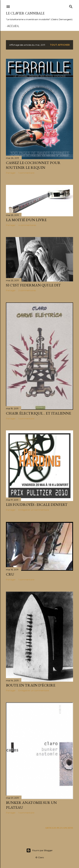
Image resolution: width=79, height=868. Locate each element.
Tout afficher (60, 45)
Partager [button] (11, 173)
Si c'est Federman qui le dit (33, 285)
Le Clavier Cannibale (25, 13)
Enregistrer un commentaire (34, 510)
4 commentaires (27, 225)
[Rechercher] (71, 6)
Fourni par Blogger (39, 850)
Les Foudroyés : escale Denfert (37, 505)
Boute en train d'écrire (31, 685)
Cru (10, 574)
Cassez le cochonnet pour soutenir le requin (33, 165)
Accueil (13, 26)
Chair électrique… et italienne (38, 413)
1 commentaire (26, 173)
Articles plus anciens (59, 828)
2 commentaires (27, 290)
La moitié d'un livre (26, 220)
